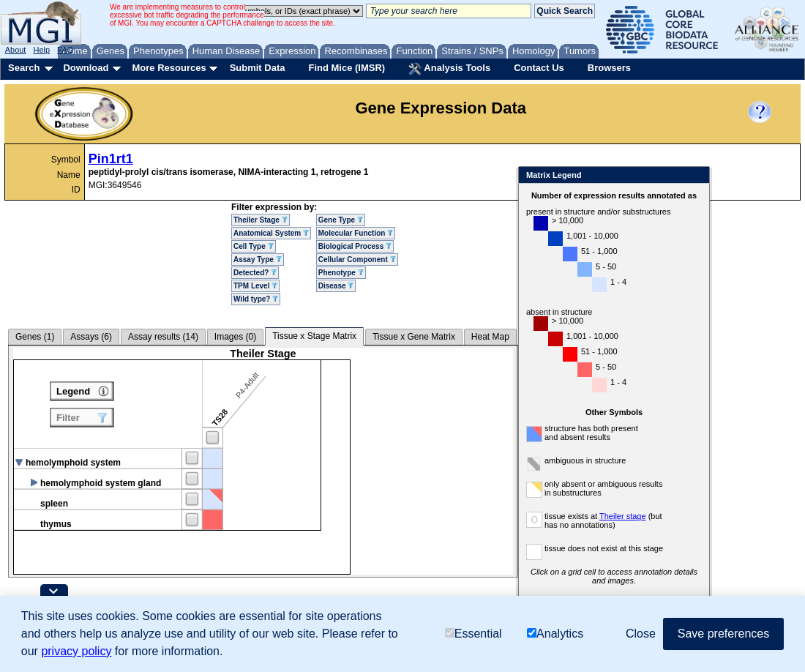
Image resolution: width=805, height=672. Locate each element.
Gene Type (341, 220)
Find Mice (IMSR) (347, 68)
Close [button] (641, 634)
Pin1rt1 (111, 159)
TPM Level (255, 286)
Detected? (255, 273)
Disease (336, 286)
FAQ (65, 50)
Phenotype (341, 273)
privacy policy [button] (76, 651)
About (16, 50)
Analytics (555, 634)
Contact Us (539, 68)
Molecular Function (356, 233)
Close (696, 176)
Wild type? (256, 299)
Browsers (609, 68)
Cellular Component (357, 260)
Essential (473, 634)
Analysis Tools (449, 69)
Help (41, 50)
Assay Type (258, 260)
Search (24, 68)
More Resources (169, 68)
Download (86, 68)
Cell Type (254, 246)
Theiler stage (623, 516)
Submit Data (258, 68)
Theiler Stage (261, 220)
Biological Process (355, 246)
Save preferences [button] (723, 634)
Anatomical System (271, 233)
